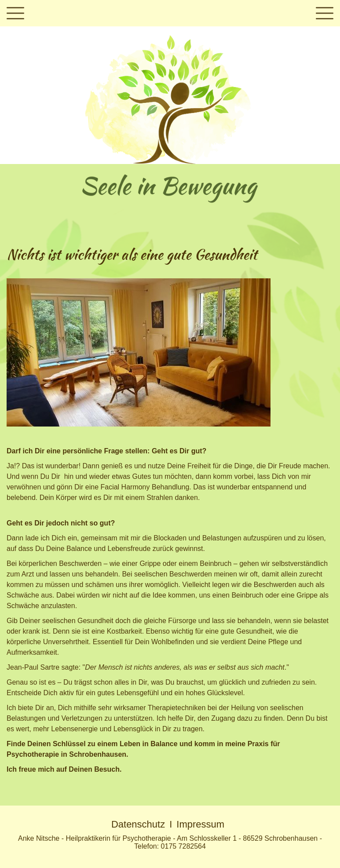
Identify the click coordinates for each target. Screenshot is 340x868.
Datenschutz (138, 824)
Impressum (200, 824)
